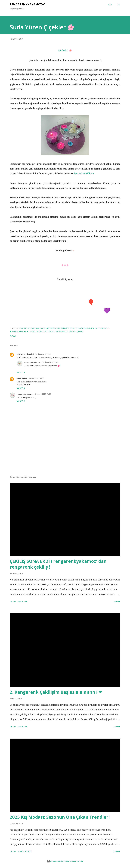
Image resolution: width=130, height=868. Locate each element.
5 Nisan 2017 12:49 (43, 354)
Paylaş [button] (13, 336)
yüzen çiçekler (76, 332)
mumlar (50, 332)
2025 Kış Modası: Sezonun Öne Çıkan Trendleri (60, 817)
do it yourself (102, 328)
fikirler (22, 332)
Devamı (117, 601)
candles (23, 328)
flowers (31, 332)
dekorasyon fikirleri (57, 328)
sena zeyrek (22, 378)
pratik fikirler (62, 332)
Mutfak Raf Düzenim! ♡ (65, 319)
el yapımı (14, 332)
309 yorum (23, 726)
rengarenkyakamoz (32, 362)
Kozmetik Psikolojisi (25, 354)
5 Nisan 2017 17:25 (50, 362)
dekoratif (72, 328)
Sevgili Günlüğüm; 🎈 (65, 302)
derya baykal (84, 328)
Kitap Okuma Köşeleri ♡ (65, 294)
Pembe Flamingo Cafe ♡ (65, 286)
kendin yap (41, 332)
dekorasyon (41, 328)
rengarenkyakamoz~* (28, 4)
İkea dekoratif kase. (84, 173)
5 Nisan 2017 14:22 (37, 378)
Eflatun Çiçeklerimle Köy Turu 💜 (65, 310)
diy (93, 328)
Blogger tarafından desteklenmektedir (65, 861)
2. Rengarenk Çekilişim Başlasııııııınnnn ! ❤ (56, 692)
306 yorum (23, 601)
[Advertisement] (65, 455)
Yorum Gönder (25, 851)
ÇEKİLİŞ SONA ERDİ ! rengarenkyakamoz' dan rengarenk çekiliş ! (58, 564)
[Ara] (110, 4)
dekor (31, 328)
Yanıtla (21, 373)
